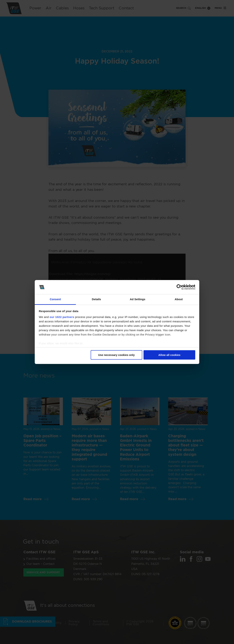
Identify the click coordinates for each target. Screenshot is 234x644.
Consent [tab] (55, 299)
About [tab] (179, 299)
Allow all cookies (169, 355)
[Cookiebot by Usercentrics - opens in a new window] (179, 287)
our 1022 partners (62, 317)
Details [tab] (97, 299)
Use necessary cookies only (116, 355)
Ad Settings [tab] (137, 299)
